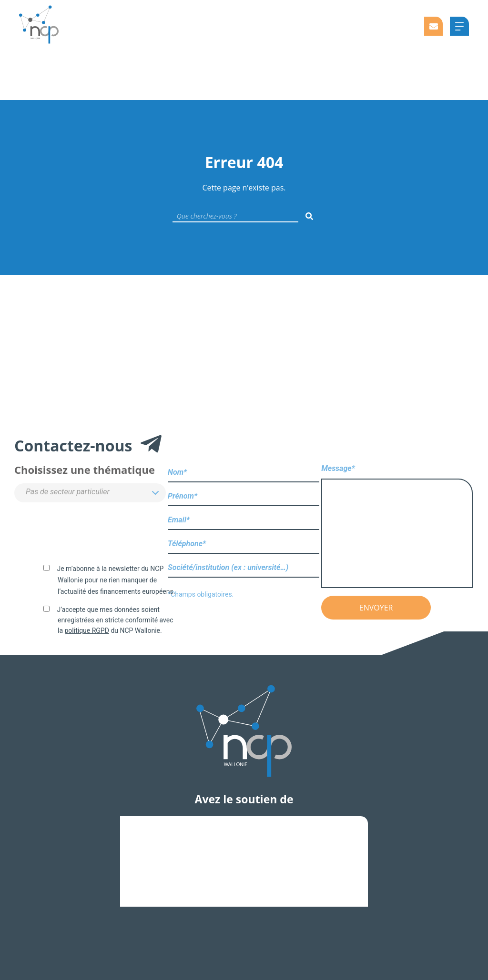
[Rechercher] (309, 216)
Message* (397, 527)
